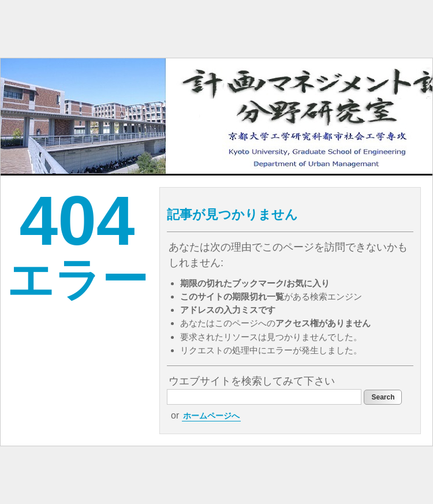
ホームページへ (211, 416)
